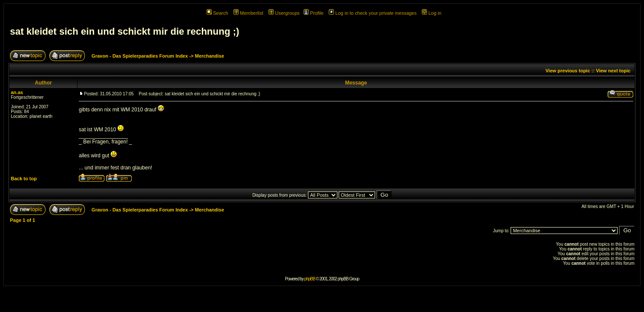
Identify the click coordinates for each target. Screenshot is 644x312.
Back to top (24, 179)
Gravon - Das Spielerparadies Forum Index (140, 56)
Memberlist (248, 13)
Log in (432, 13)
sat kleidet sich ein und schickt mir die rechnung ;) (125, 31)
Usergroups (284, 13)
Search (217, 13)
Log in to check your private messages (373, 13)
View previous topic (568, 71)
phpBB (310, 279)
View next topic (613, 71)
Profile (314, 13)
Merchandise (209, 56)
